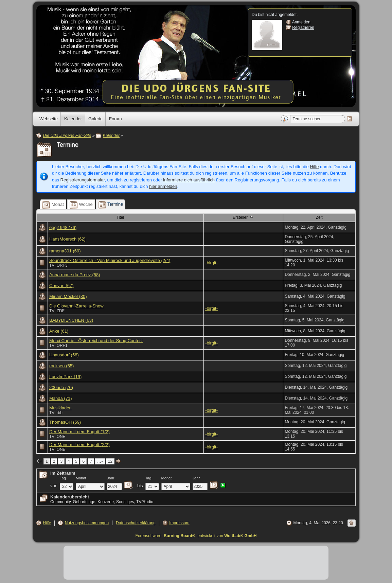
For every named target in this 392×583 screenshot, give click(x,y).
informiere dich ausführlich (189, 180)
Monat (81, 478)
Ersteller (243, 217)
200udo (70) (61, 387)
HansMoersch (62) (67, 239)
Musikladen (60, 408)
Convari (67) (61, 286)
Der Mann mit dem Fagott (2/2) (79, 445)
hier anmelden (163, 186)
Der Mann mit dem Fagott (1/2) (79, 432)
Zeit (319, 217)
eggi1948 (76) (63, 227)
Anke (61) (59, 331)
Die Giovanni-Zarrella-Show (76, 306)
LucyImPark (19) (65, 377)
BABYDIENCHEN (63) (71, 320)
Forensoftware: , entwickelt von (196, 536)
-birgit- (211, 263)
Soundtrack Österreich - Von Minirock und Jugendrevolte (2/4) (110, 260)
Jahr (111, 478)
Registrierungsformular (83, 180)
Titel (120, 217)
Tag (63, 478)
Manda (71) (60, 398)
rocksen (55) (61, 366)
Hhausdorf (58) (64, 355)
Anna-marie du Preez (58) (75, 275)
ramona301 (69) (65, 251)
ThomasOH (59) (65, 422)
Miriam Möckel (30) (68, 296)
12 (110, 461)
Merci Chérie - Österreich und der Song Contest (96, 341)
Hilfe (314, 167)
